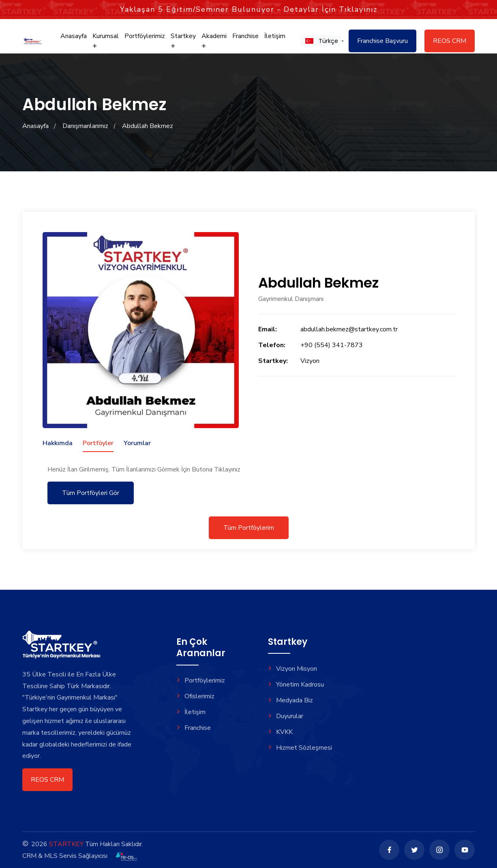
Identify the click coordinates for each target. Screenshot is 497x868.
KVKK (280, 732)
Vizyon (310, 361)
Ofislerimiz (195, 696)
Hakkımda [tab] (58, 443)
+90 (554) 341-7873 (332, 345)
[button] (320, 41)
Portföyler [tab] (98, 443)
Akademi (214, 40)
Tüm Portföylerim (249, 528)
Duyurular (286, 716)
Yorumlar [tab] (137, 443)
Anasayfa (74, 36)
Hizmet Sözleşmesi (300, 748)
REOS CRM (450, 41)
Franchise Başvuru (382, 41)
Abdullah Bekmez (148, 126)
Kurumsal (106, 40)
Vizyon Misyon (292, 669)
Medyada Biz (290, 700)
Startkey (183, 40)
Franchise (245, 36)
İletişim (275, 36)
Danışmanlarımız (85, 126)
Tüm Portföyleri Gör (91, 493)
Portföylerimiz (145, 36)
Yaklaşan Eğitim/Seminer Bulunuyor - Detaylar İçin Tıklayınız (249, 9)
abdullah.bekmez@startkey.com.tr (349, 329)
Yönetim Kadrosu (296, 685)
